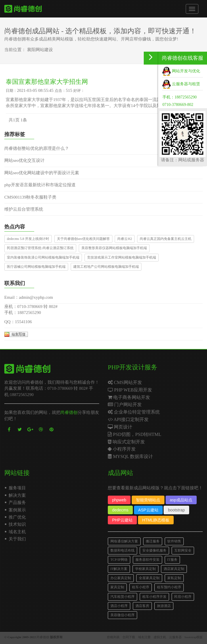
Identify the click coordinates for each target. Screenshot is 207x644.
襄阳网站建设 (40, 50)
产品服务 (17, 503)
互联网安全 (183, 550)
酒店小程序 (119, 606)
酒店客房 (142, 606)
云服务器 (175, 637)
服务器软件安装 (147, 560)
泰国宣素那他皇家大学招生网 (47, 82)
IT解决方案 (119, 569)
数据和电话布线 (122, 550)
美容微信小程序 (122, 615)
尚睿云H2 (125, 239)
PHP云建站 (122, 520)
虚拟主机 (160, 637)
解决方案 (17, 495)
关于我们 (17, 539)
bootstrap (176, 510)
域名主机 (17, 532)
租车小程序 (141, 587)
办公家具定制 (121, 578)
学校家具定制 (145, 569)
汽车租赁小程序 (122, 597)
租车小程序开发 (154, 597)
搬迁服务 (153, 541)
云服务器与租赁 (181, 84)
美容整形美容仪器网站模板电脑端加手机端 (114, 248)
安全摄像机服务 (154, 550)
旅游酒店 (164, 606)
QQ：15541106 (18, 322)
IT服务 (172, 560)
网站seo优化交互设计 (24, 160)
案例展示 (17, 510)
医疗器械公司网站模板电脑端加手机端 (36, 267)
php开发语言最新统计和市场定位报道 (40, 185)
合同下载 (129, 637)
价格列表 (113, 637)
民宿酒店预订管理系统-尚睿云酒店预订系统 (40, 248)
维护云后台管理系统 (24, 209)
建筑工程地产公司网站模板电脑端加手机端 (106, 267)
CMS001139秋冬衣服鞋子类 (30, 197)
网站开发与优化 (181, 71)
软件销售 (174, 541)
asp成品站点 (181, 500)
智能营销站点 (148, 500)
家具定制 (117, 587)
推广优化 (17, 517)
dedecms (120, 510)
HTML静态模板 (156, 520)
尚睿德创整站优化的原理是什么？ (37, 148)
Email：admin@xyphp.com (29, 297)
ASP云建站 (148, 510)
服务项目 (17, 488)
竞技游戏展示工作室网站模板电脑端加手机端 (122, 257)
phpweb (119, 500)
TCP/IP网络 (119, 560)
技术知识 (17, 524)
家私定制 (174, 578)
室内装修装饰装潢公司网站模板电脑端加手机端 (43, 257)
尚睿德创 (69, 412)
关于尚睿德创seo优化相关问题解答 (83, 239)
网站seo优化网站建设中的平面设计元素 (42, 173)
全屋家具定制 (149, 578)
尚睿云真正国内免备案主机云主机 (166, 239)
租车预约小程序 (169, 587)
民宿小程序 (183, 597)
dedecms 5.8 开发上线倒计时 (28, 239)
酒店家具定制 (174, 569)
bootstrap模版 (194, 637)
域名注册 (144, 637)
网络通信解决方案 (124, 541)
